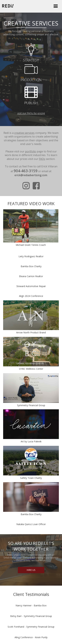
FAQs (42, 159)
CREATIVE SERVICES (31, 23)
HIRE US (31, 570)
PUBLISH (31, 103)
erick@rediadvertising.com (31, 175)
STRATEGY (31, 60)
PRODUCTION (31, 80)
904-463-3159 (26, 171)
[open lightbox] (31, 226)
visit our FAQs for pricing (31, 113)
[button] (56, 6)
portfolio (31, 151)
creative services (24, 133)
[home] (7, 6)
